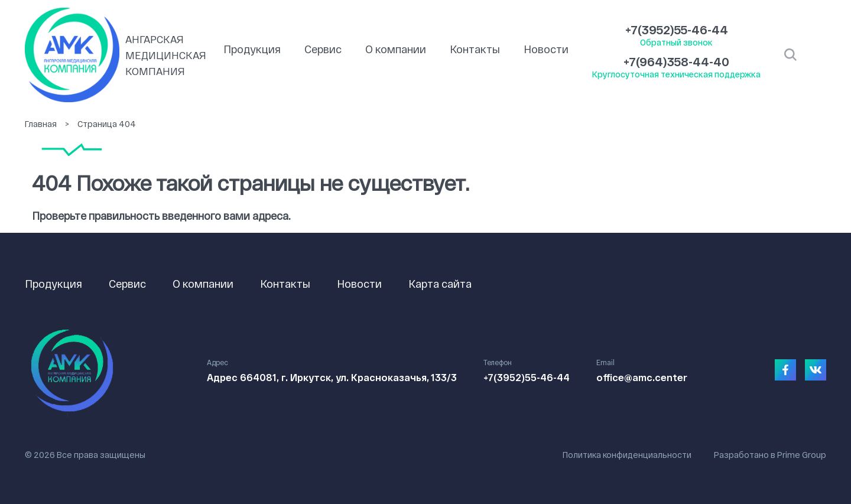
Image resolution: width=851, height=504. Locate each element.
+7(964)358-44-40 (676, 61)
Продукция (252, 49)
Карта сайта (440, 284)
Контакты (475, 49)
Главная (41, 124)
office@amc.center (642, 377)
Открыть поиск (790, 55)
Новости (546, 49)
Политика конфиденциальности (627, 455)
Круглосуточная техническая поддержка (676, 74)
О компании (396, 49)
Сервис (323, 49)
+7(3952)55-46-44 (677, 30)
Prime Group (802, 455)
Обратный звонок (676, 42)
